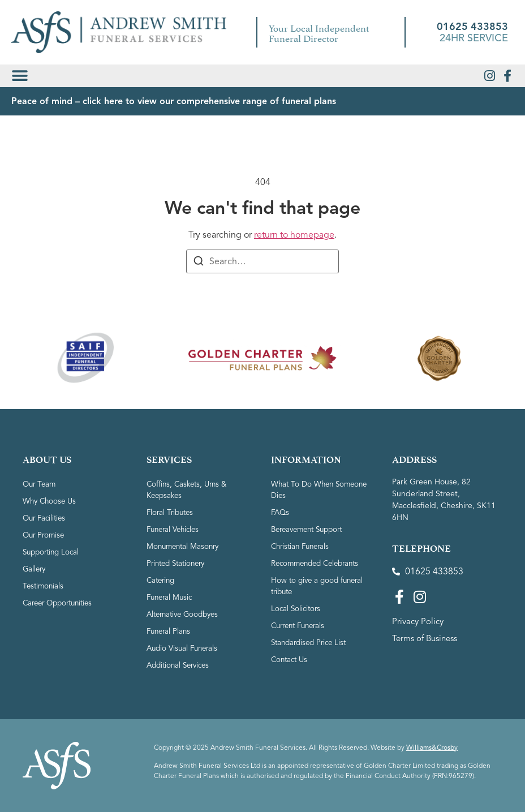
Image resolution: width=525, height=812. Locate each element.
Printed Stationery (179, 563)
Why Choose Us (51, 501)
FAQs (281, 512)
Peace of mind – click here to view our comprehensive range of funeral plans (174, 101)
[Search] (199, 263)
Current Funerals (301, 626)
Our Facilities (46, 518)
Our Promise (45, 535)
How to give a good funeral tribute (320, 586)
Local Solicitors (297, 609)
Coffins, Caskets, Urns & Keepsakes (190, 490)
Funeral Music (171, 597)
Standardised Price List (312, 643)
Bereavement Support (311, 529)
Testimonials (44, 586)
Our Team (40, 484)
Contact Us (291, 660)
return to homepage (294, 235)
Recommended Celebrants (319, 563)
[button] (20, 76)
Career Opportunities (61, 603)
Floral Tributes (172, 512)
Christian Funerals (303, 546)
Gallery (35, 569)
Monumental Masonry (185, 546)
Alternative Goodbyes (186, 614)
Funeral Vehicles (175, 529)
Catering (162, 580)
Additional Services (181, 665)
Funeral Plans (170, 631)
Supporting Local (53, 552)
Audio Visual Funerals (185, 648)
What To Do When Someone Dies (321, 490)
